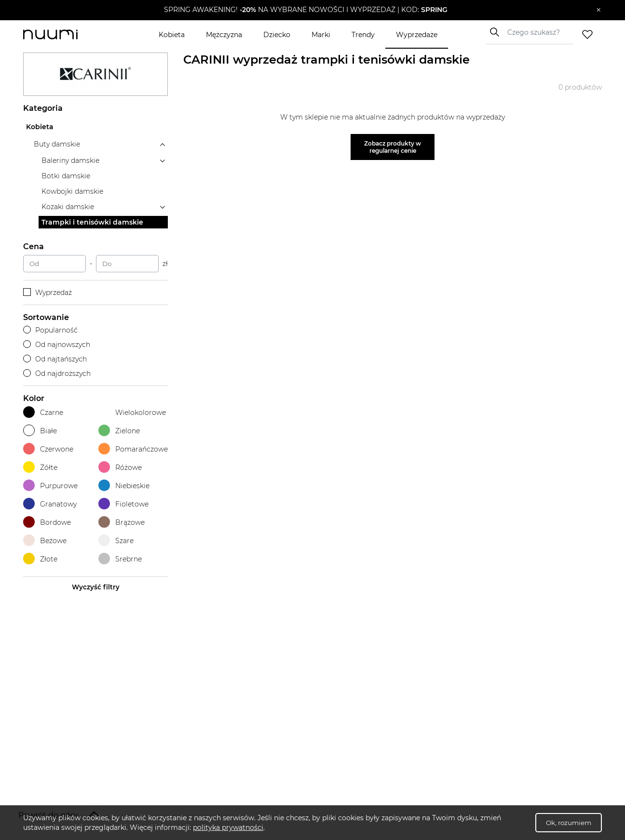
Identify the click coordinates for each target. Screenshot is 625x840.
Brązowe (122, 522)
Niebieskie (124, 486)
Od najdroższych (57, 373)
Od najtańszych (55, 359)
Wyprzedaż (48, 293)
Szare (116, 540)
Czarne (43, 412)
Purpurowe (50, 486)
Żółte (40, 467)
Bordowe (47, 522)
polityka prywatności (228, 827)
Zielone (119, 431)
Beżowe (45, 540)
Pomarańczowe (133, 449)
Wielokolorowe (132, 412)
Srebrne (120, 559)
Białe (40, 431)
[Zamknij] (599, 10)
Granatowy (50, 504)
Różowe (120, 467)
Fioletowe (123, 504)
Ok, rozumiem (569, 823)
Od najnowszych (57, 345)
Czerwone (48, 449)
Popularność (50, 330)
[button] (306, 10)
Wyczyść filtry (96, 587)
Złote (40, 559)
